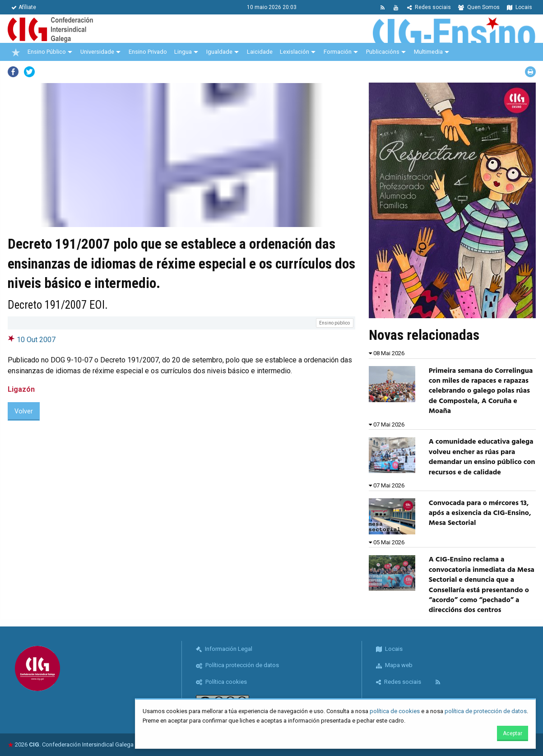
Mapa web (394, 665)
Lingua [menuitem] (183, 52)
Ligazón (21, 389)
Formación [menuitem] (338, 52)
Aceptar (513, 733)
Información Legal (224, 649)
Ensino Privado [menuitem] (148, 52)
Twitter (29, 72)
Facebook (13, 72)
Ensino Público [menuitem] (47, 52)
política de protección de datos (486, 711)
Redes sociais (429, 7)
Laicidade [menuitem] (260, 52)
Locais (520, 7)
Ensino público (334, 323)
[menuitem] (16, 52)
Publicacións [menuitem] (383, 52)
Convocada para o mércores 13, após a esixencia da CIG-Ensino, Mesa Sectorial (480, 513)
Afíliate (24, 7)
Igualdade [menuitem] (219, 52)
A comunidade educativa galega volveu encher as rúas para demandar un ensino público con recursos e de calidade (482, 457)
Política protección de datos (237, 665)
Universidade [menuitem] (97, 52)
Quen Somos (479, 7)
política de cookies (395, 711)
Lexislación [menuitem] (295, 52)
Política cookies (221, 682)
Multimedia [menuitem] (428, 52)
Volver (24, 411)
